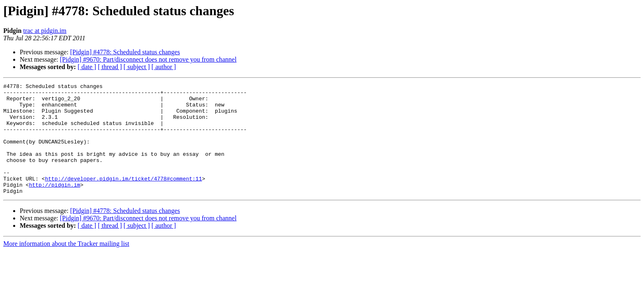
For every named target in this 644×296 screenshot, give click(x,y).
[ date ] (87, 67)
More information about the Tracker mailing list (66, 266)
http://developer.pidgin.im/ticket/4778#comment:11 (123, 198)
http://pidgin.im (54, 206)
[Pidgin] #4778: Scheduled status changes (125, 52)
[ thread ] (110, 67)
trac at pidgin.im (45, 31)
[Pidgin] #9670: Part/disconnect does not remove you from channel (148, 59)
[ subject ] (137, 67)
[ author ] (164, 67)
